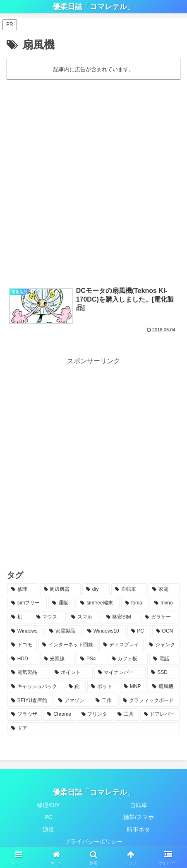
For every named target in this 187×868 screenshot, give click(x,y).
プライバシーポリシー (93, 842)
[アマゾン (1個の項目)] (72, 701)
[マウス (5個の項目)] (49, 617)
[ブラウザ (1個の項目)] (25, 715)
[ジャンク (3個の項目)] (162, 645)
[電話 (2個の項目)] (164, 659)
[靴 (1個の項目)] (76, 687)
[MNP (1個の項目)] (133, 687)
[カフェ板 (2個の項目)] (128, 659)
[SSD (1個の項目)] (163, 673)
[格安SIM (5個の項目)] (121, 617)
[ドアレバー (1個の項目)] (160, 715)
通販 (48, 830)
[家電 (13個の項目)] (164, 590)
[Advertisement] (93, 179)
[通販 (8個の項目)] (62, 603)
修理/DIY (48, 805)
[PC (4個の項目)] (139, 631)
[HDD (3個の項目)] (23, 659)
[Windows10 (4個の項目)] (105, 631)
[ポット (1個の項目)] (103, 687)
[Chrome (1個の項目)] (60, 715)
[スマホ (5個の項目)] (84, 617)
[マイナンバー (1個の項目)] (120, 673)
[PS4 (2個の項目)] (91, 659)
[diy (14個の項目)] (96, 590)
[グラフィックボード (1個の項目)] (149, 701)
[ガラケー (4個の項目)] (160, 617)
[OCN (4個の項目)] (166, 631)
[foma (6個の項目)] (135, 603)
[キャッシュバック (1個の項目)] (35, 687)
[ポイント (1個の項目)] (72, 673)
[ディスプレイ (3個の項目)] (121, 645)
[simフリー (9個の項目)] (27, 603)
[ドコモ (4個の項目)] (22, 645)
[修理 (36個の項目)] (23, 590)
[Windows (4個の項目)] (26, 631)
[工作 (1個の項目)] (105, 701)
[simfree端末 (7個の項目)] (98, 603)
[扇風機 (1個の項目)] (164, 687)
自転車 (139, 805)
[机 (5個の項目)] (19, 617)
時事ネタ (139, 830)
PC (48, 817)
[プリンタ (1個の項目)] (95, 715)
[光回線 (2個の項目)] (58, 659)
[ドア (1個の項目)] (93, 729)
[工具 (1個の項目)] (126, 715)
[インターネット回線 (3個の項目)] (68, 645)
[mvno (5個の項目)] (165, 603)
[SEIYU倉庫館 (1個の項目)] (30, 701)
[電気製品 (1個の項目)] (28, 673)
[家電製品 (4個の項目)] (64, 631)
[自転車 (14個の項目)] (129, 590)
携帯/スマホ (139, 817)
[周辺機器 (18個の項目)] (61, 590)
